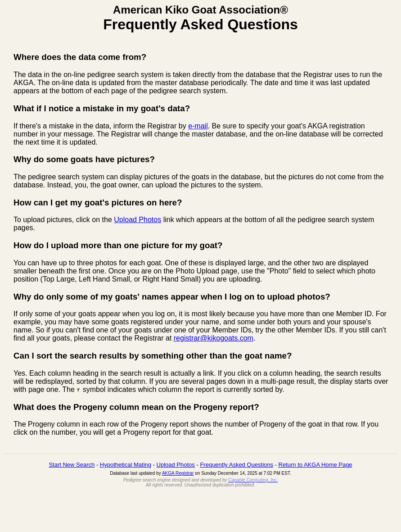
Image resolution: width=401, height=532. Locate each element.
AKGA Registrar (178, 473)
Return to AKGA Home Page (315, 465)
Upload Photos (137, 220)
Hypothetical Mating (126, 465)
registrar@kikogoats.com (214, 338)
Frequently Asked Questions (237, 465)
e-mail (198, 126)
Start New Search (72, 465)
